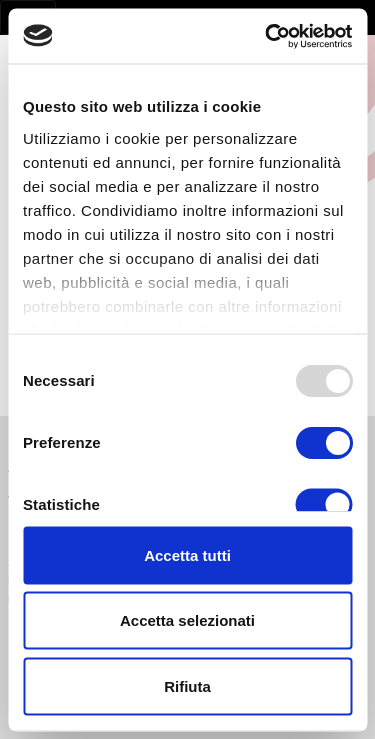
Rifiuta (187, 685)
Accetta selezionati (187, 620)
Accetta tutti (187, 554)
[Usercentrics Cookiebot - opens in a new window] (267, 36)
